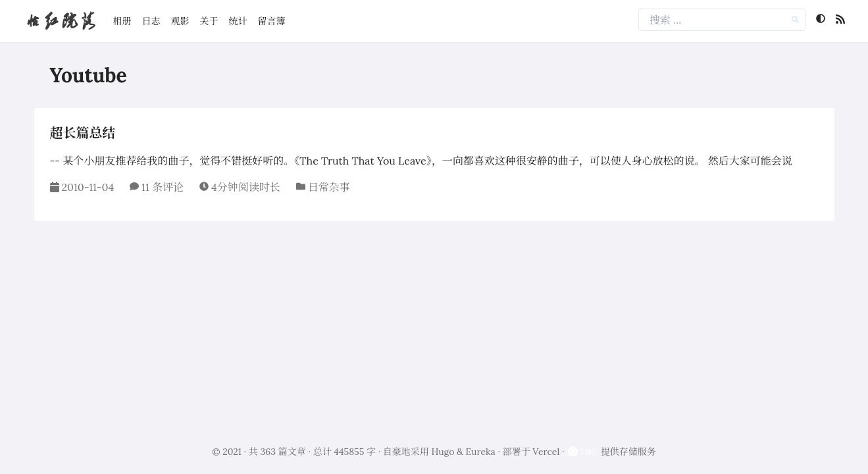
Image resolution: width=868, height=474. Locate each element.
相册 (122, 21)
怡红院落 (61, 21)
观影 (180, 21)
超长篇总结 (83, 133)
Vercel (546, 452)
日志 (151, 21)
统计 (238, 21)
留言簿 (272, 21)
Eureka (481, 452)
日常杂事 (329, 187)
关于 (209, 21)
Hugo (443, 452)
